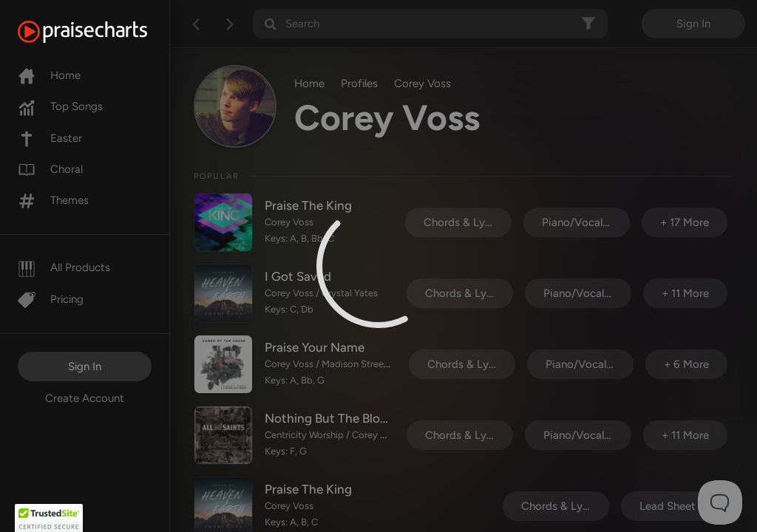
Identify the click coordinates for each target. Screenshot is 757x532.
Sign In (85, 366)
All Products (64, 267)
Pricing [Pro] (51, 299)
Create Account (85, 398)
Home (49, 75)
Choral (50, 169)
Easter (50, 138)
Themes (53, 200)
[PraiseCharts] (101, 32)
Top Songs (60, 106)
